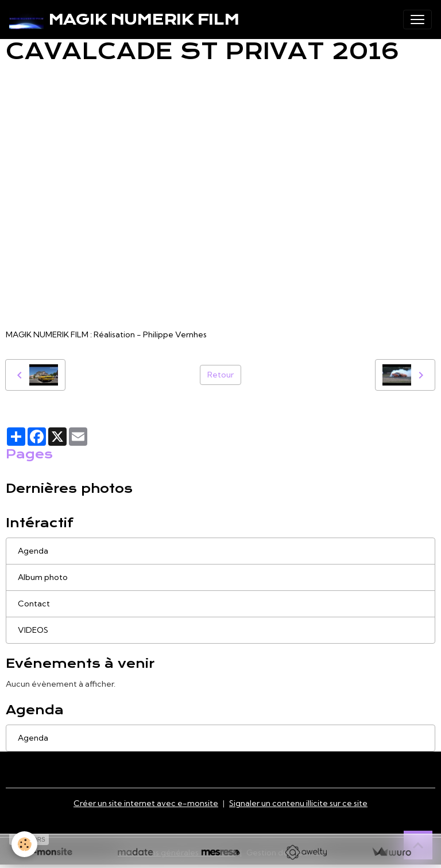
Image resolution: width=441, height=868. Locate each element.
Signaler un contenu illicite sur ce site (298, 803)
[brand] (124, 20)
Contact (34, 604)
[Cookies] (24, 844)
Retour (220, 375)
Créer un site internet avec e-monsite (146, 803)
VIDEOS (33, 630)
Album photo (43, 577)
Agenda (33, 551)
